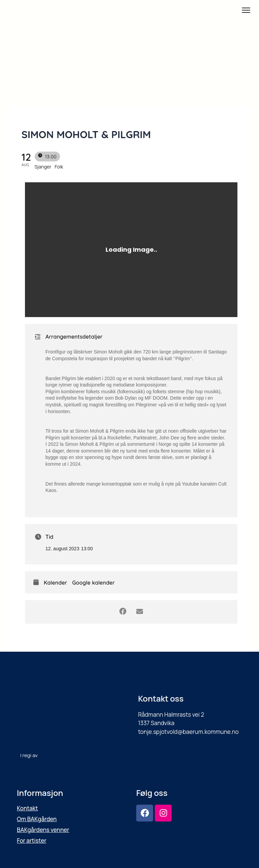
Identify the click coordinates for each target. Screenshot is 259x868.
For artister (32, 841)
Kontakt (27, 808)
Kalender (55, 583)
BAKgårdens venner (43, 830)
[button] (246, 11)
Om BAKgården (37, 819)
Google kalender (93, 583)
